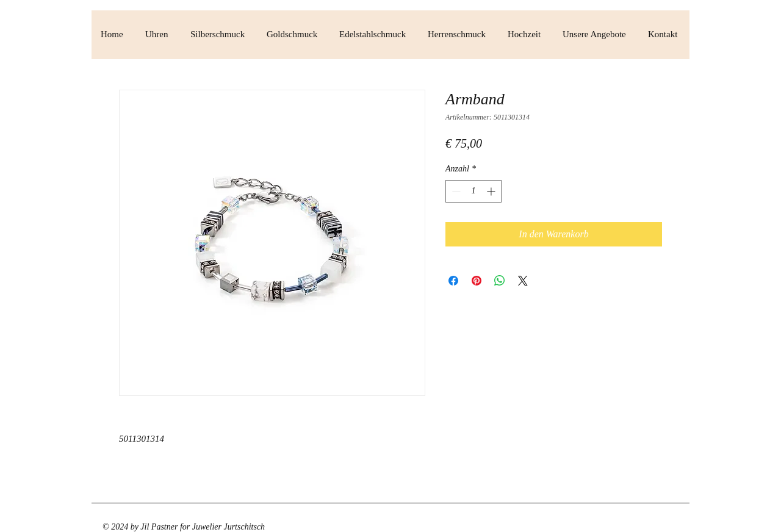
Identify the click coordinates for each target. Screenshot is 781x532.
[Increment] (492, 191)
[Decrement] (455, 191)
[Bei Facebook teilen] (453, 281)
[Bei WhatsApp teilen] (500, 281)
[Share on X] (523, 281)
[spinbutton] (473, 191)
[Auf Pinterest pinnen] (477, 281)
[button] (159, 34)
